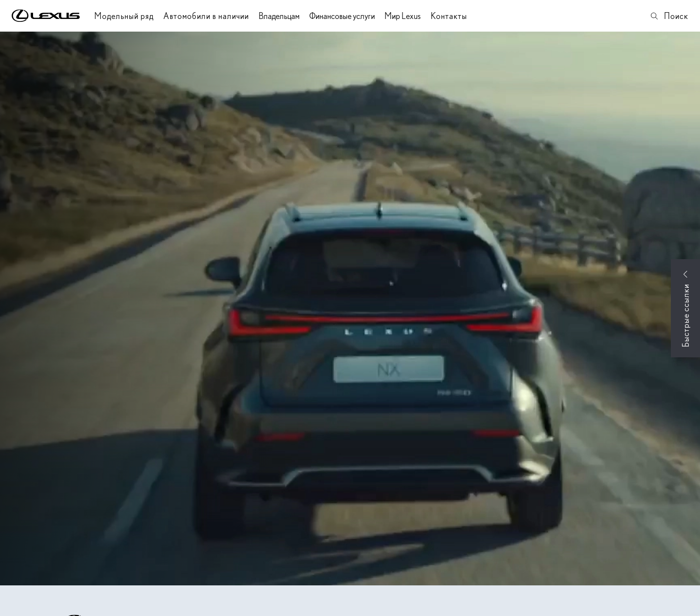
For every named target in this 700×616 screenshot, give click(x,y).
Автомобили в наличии (206, 16)
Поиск (669, 16)
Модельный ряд (124, 16)
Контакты (449, 16)
